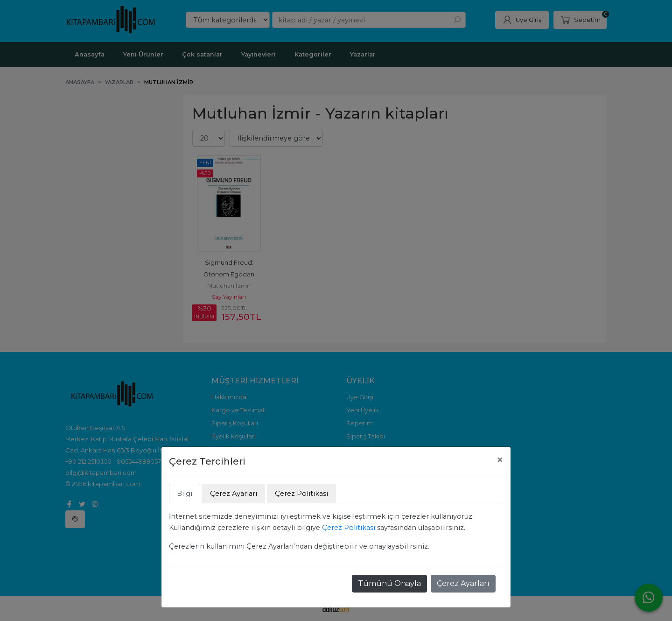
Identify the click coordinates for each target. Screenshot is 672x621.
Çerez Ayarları (463, 583)
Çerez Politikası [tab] (301, 494)
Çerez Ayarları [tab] (234, 494)
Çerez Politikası (349, 528)
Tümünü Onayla (389, 583)
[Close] (500, 460)
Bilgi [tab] (185, 494)
